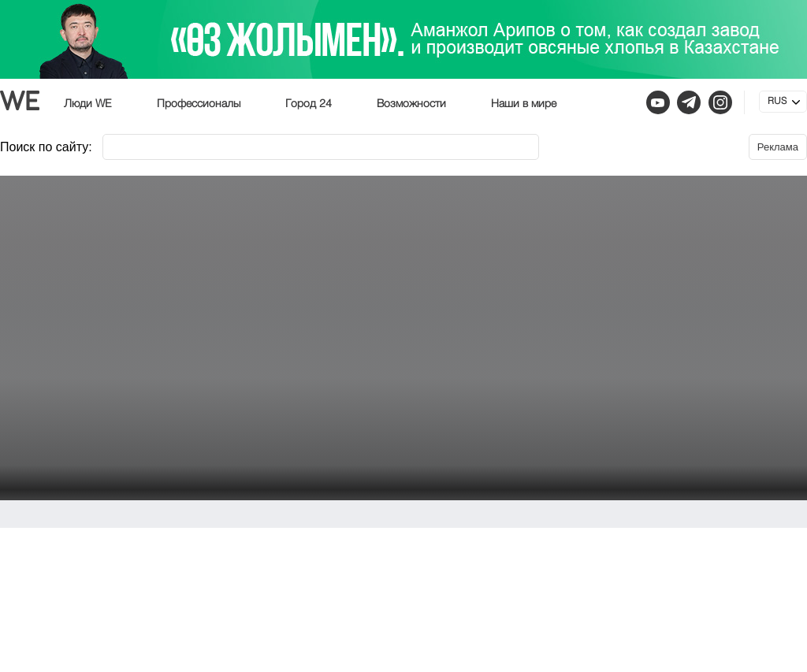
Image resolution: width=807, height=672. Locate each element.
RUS (777, 102)
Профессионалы (199, 104)
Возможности (411, 104)
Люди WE (88, 104)
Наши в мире (524, 104)
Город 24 (309, 104)
